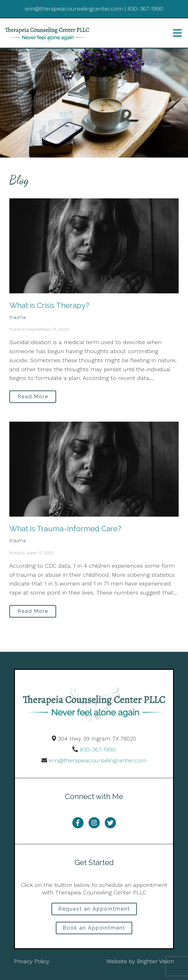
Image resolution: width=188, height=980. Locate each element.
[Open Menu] (177, 33)
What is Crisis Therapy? (49, 305)
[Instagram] (94, 823)
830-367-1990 (98, 749)
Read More (33, 397)
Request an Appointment (94, 909)
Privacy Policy (32, 961)
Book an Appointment (94, 928)
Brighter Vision (155, 961)
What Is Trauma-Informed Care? (65, 529)
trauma (17, 317)
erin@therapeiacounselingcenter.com (98, 760)
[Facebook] (78, 823)
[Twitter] (110, 823)
